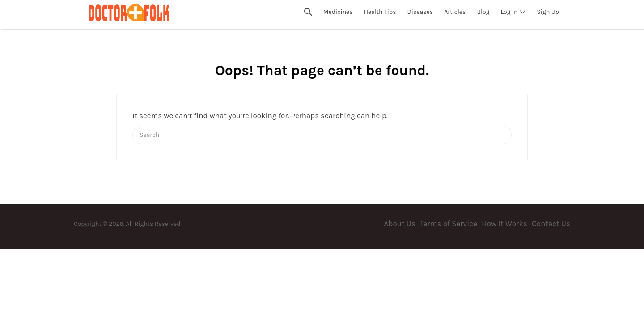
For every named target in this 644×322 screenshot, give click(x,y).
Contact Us (551, 224)
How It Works (504, 224)
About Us (400, 224)
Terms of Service (449, 224)
